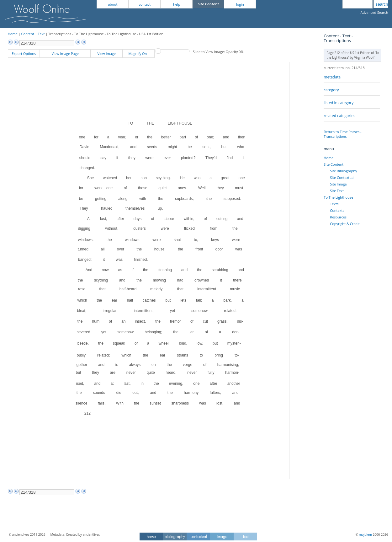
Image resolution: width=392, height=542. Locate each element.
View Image (107, 54)
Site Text (337, 191)
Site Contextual (342, 177)
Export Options (24, 54)
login (240, 4)
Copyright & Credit (345, 224)
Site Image (338, 184)
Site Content (334, 164)
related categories (339, 116)
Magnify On (138, 54)
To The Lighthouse (338, 197)
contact (145, 4)
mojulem (366, 534)
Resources (338, 217)
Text (41, 34)
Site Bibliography (343, 171)
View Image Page (65, 54)
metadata (332, 77)
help (177, 4)
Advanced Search (374, 12)
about (113, 4)
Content (28, 34)
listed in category (339, 103)
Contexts (337, 210)
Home (13, 34)
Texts (334, 204)
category (331, 90)
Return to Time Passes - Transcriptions (342, 134)
